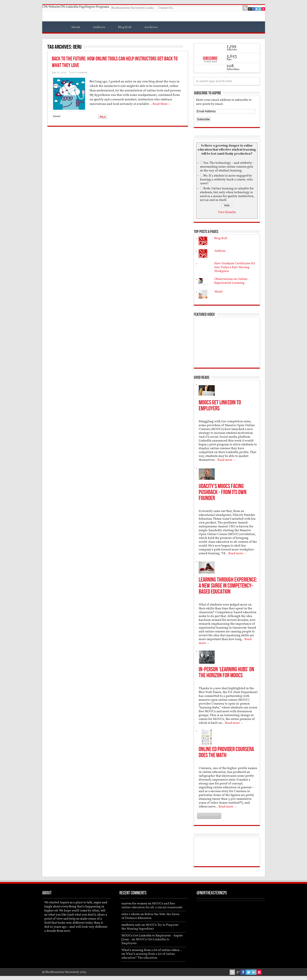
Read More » (161, 104)
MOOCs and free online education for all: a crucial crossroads (152, 906)
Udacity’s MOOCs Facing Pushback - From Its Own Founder (223, 492)
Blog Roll (125, 27)
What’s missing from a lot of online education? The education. (148, 956)
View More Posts (209, 816)
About (75, 27)
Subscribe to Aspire (207, 93)
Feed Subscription (186, 47)
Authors (99, 27)
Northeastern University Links (133, 8)
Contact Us (165, 8)
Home (54, 28)
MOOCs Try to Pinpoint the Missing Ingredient (150, 927)
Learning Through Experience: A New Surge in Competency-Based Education (228, 586)
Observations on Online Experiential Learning (231, 281)
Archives (151, 27)
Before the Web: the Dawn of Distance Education (151, 916)
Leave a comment (78, 73)
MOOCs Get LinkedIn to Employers (220, 406)
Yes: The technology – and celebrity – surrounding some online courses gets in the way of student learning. (227, 167)
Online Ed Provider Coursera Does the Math (226, 752)
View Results (227, 212)
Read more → (227, 460)
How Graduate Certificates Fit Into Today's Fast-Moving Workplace (235, 267)
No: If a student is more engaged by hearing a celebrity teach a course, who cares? (226, 180)
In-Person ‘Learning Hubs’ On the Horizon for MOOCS (226, 672)
